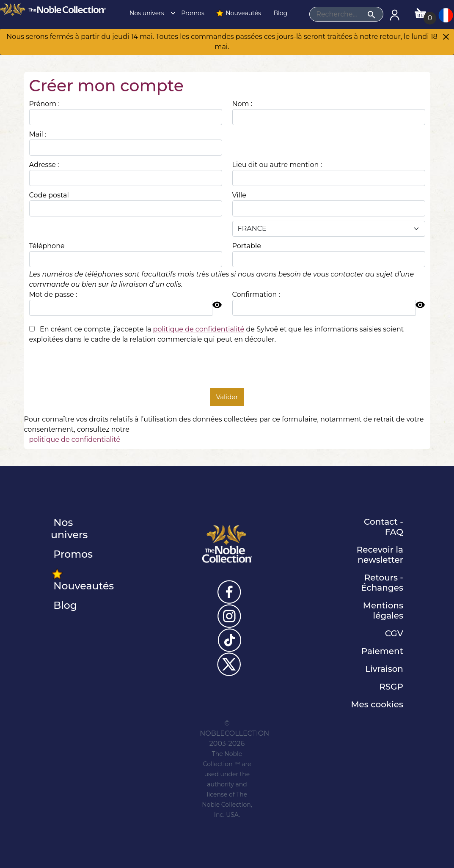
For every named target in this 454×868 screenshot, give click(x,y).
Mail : (38, 134)
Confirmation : (256, 294)
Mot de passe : (53, 294)
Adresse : (44, 165)
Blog (280, 13)
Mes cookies (377, 704)
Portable (247, 246)
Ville (239, 195)
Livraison (384, 669)
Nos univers (150, 13)
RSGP (391, 687)
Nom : (242, 104)
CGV (394, 633)
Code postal (49, 195)
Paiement (382, 651)
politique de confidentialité (75, 439)
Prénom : (44, 104)
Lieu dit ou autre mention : (277, 165)
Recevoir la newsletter (380, 555)
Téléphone (47, 246)
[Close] (446, 38)
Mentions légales (383, 611)
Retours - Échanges (382, 583)
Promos (192, 13)
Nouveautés (238, 13)
